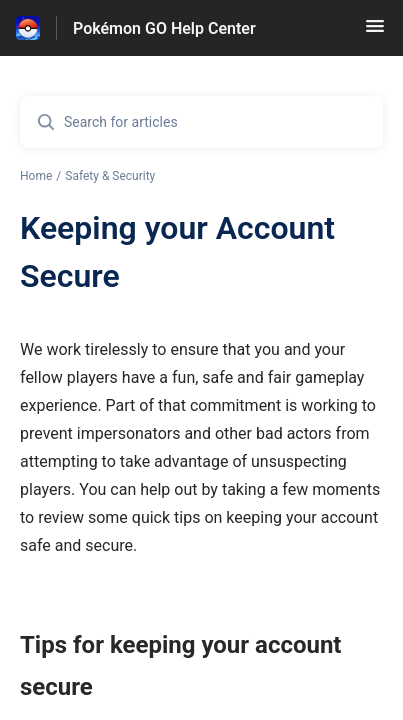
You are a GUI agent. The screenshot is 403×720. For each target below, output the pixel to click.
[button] (375, 32)
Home (36, 176)
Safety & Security (110, 176)
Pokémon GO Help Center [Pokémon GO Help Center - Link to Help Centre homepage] (164, 28)
